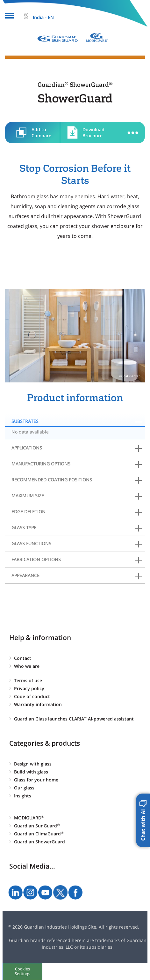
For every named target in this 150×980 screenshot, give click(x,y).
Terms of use (28, 680)
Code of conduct (32, 696)
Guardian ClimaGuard (39, 834)
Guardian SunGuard (37, 826)
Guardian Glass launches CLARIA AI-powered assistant (74, 719)
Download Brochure (93, 132)
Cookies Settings (22, 971)
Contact (23, 658)
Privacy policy (29, 688)
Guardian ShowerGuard (39, 842)
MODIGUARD (29, 818)
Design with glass (33, 764)
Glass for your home (36, 780)
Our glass (24, 788)
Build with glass (31, 772)
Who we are (27, 666)
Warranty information (38, 704)
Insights (23, 796)
